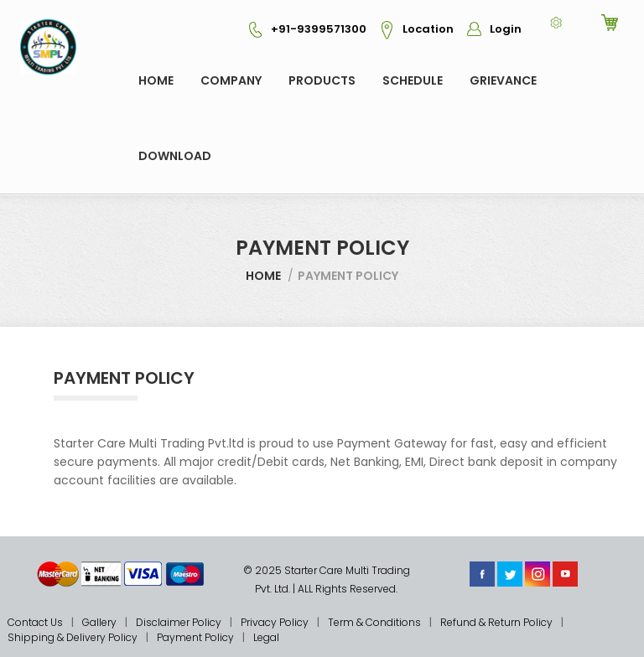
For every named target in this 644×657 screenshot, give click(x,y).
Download (175, 156)
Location (411, 29)
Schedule (413, 80)
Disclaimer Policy (179, 622)
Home (156, 80)
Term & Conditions (374, 622)
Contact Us (35, 622)
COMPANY (231, 80)
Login (489, 29)
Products (322, 80)
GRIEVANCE (503, 80)
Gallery (99, 622)
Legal (266, 637)
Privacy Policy (275, 622)
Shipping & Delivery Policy (73, 637)
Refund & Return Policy (496, 622)
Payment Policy (195, 637)
